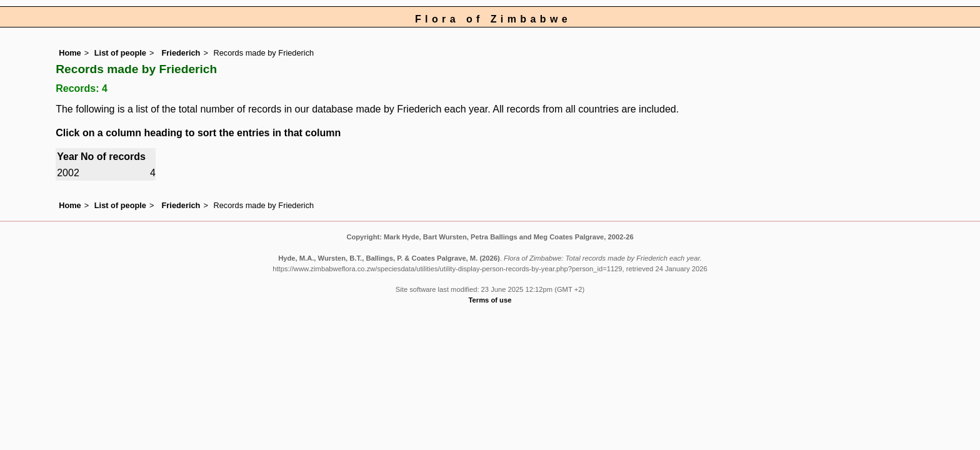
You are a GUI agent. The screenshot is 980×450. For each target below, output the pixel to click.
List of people (120, 53)
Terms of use (490, 300)
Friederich (180, 53)
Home (70, 53)
